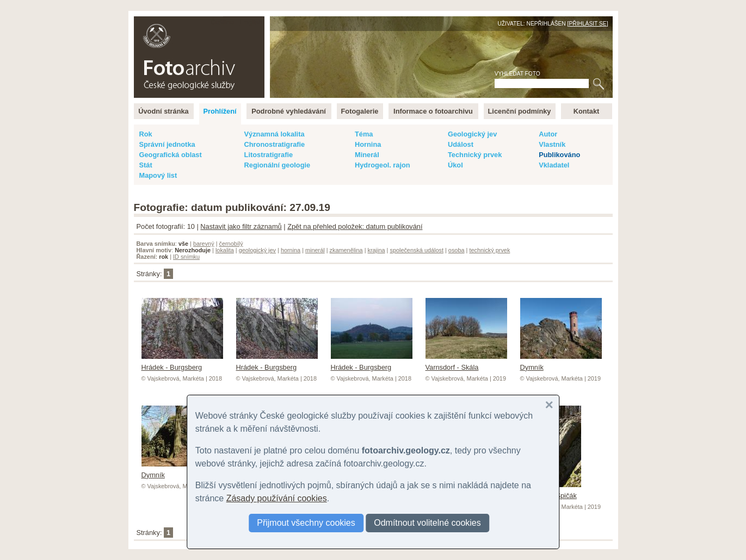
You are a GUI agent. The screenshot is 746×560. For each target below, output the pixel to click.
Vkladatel (554, 165)
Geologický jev (472, 134)
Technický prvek (475, 155)
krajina (377, 250)
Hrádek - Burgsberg (182, 363)
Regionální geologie (278, 165)
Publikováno (559, 155)
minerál (315, 250)
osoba (457, 250)
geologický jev (257, 250)
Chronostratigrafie (275, 144)
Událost (461, 144)
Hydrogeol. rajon (383, 165)
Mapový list (158, 175)
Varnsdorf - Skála (466, 363)
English (251, 22)
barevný (204, 244)
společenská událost (417, 250)
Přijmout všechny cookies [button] (306, 523)
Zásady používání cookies (277, 498)
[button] (549, 405)
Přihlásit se (587, 24)
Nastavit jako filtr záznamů (241, 226)
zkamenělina (346, 250)
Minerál (367, 155)
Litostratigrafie (269, 155)
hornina (291, 250)
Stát (146, 165)
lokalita (225, 250)
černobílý (231, 244)
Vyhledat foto (517, 74)
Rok (146, 134)
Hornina (368, 144)
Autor (548, 134)
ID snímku (186, 257)
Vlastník (552, 144)
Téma (364, 134)
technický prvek (489, 250)
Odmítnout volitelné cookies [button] (427, 523)
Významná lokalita (275, 134)
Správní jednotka (167, 144)
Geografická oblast (171, 155)
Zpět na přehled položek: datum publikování (355, 226)
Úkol (455, 165)
